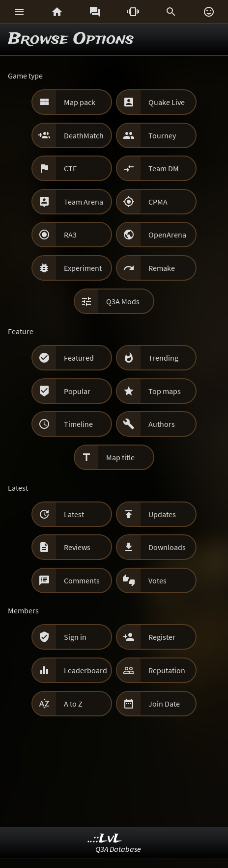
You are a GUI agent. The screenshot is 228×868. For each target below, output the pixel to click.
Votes (157, 580)
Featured (79, 358)
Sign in (75, 637)
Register (162, 637)
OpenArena (167, 235)
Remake (162, 268)
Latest (74, 514)
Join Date (164, 704)
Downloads (167, 547)
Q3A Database (118, 849)
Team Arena (84, 202)
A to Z (73, 704)
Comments (82, 580)
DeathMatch (84, 135)
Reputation (167, 670)
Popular (77, 391)
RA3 (70, 235)
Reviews (77, 547)
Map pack (80, 102)
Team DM (164, 168)
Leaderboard (85, 670)
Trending (163, 358)
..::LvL (105, 839)
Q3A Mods (123, 301)
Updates (162, 514)
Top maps (165, 391)
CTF (70, 168)
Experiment (83, 268)
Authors (162, 424)
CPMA (158, 202)
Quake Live (167, 102)
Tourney (162, 135)
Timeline (78, 424)
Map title (120, 457)
